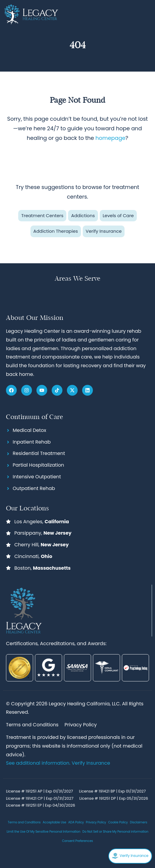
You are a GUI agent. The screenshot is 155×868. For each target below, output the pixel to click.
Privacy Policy (96, 822)
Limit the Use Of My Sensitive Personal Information (43, 832)
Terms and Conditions (24, 822)
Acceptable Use (55, 822)
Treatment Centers (42, 216)
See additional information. (39, 763)
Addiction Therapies (56, 231)
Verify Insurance (104, 231)
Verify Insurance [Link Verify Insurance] (91, 763)
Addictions (83, 216)
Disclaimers (139, 822)
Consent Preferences (78, 841)
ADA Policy (76, 822)
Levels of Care (118, 216)
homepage (111, 138)
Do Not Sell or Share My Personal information (115, 832)
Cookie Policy (118, 822)
